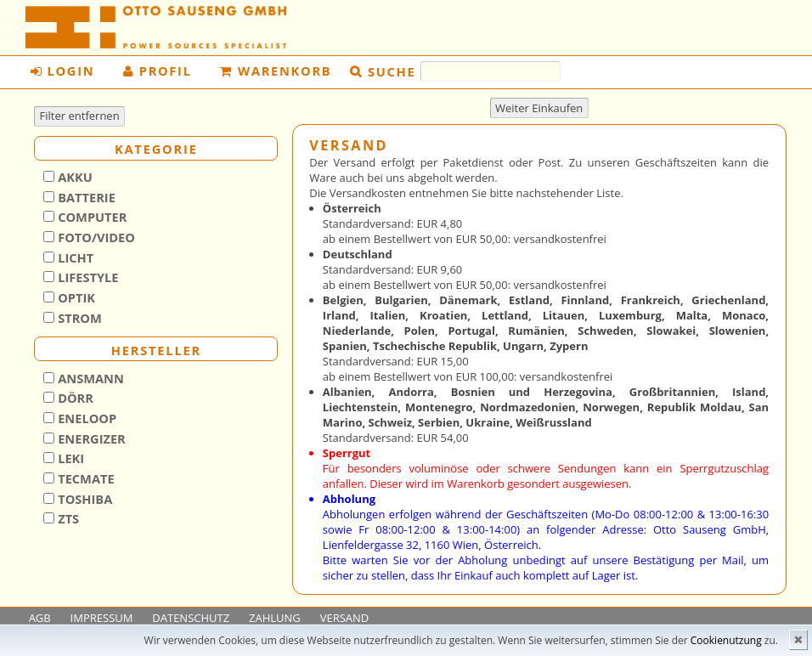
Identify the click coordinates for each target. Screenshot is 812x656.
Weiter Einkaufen (539, 108)
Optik (75, 297)
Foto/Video (95, 237)
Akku (73, 177)
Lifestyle (86, 277)
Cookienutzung (726, 640)
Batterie (85, 197)
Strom (78, 318)
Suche (392, 71)
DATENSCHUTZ (191, 618)
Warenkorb (276, 71)
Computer (90, 217)
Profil (158, 71)
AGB (40, 618)
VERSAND (345, 618)
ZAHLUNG (275, 618)
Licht (74, 257)
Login (62, 71)
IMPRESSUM (102, 618)
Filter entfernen (80, 116)
